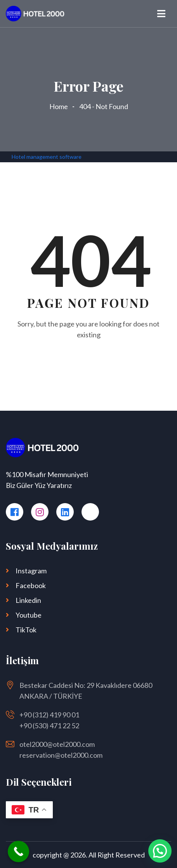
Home (60, 106)
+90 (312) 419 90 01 (49, 715)
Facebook (31, 585)
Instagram (31, 571)
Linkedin (28, 600)
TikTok (26, 630)
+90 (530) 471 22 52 (49, 726)
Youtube (29, 615)
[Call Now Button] (18, 852)
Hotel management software (47, 157)
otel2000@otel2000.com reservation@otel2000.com (61, 750)
